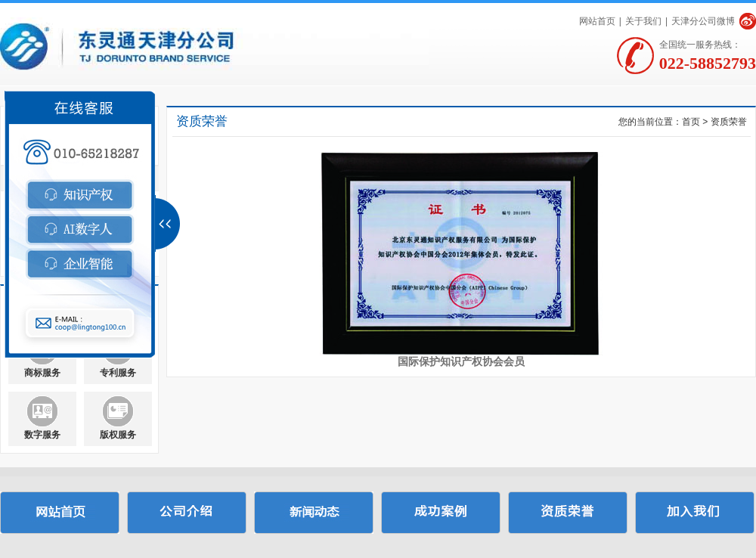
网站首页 (597, 21)
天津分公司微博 (703, 21)
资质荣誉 (729, 122)
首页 (691, 122)
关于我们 (643, 21)
